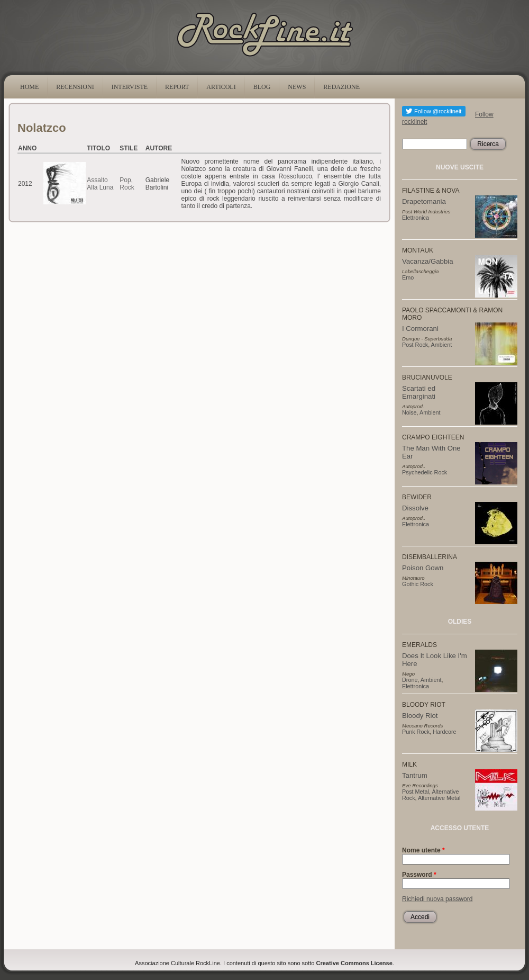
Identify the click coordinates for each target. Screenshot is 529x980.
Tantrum (415, 775)
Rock (127, 187)
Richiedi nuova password (437, 899)
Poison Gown (423, 568)
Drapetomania (424, 201)
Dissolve (415, 508)
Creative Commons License (354, 963)
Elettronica (416, 218)
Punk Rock (416, 732)
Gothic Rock (418, 584)
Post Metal (416, 792)
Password (419, 875)
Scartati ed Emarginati (419, 392)
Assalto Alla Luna (100, 184)
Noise (409, 412)
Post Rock (415, 345)
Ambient (442, 345)
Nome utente (423, 850)
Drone (410, 680)
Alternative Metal (439, 798)
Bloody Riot (420, 716)
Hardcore (444, 732)
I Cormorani (420, 329)
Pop (125, 180)
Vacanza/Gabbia (428, 261)
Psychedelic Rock (425, 472)
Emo (408, 277)
